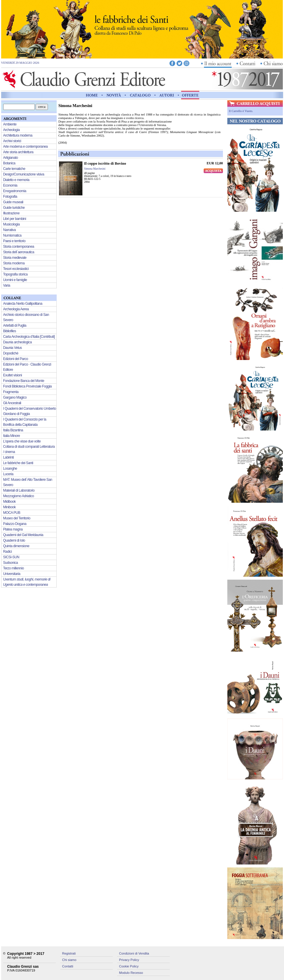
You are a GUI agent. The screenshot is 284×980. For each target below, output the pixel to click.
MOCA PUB (12, 513)
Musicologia (12, 224)
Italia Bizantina (13, 430)
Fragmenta (11, 392)
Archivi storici (12, 141)
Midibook (9, 502)
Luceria (8, 474)
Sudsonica (11, 563)
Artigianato (11, 158)
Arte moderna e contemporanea (26, 147)
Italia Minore (12, 436)
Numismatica (12, 235)
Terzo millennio (14, 568)
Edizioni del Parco (16, 359)
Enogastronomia (15, 191)
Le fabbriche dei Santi (18, 463)
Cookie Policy (129, 966)
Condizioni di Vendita (134, 953)
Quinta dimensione (16, 546)
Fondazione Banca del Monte (24, 381)
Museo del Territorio (17, 518)
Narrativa (9, 230)
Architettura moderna (18, 135)
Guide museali (13, 202)
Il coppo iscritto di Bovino (105, 163)
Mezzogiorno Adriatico (19, 496)
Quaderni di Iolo (14, 540)
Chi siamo (69, 960)
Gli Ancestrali (12, 403)
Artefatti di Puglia (15, 325)
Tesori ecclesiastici (16, 269)
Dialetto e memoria (16, 180)
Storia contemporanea (19, 247)
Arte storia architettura (18, 152)
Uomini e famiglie (15, 280)
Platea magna (13, 529)
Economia (10, 185)
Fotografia (10, 197)
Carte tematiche (14, 169)
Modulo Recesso (131, 973)
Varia (7, 285)
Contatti (68, 966)
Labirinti (9, 457)
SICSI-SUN (11, 557)
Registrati (69, 953)
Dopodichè (11, 353)
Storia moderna (14, 263)
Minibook (9, 507)
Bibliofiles (10, 331)
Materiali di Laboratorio (19, 490)
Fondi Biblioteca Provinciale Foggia (27, 386)
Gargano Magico (15, 397)
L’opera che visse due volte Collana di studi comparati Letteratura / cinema (29, 447)
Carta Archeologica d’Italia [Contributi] (29, 337)
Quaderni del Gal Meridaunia (23, 535)
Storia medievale (15, 258)
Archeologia (12, 130)
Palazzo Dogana (15, 524)
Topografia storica (15, 274)
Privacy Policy (129, 960)
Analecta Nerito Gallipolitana (23, 304)
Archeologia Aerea (16, 309)
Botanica (9, 163)
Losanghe (10, 469)
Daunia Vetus (13, 348)
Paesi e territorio (14, 241)
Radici (8, 552)
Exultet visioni (13, 375)
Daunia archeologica (18, 342)
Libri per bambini (15, 219)
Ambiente (10, 124)
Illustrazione (11, 213)
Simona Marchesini (95, 169)
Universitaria (12, 574)
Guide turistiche (14, 208)
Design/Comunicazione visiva (24, 174)
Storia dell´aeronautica (19, 252)
